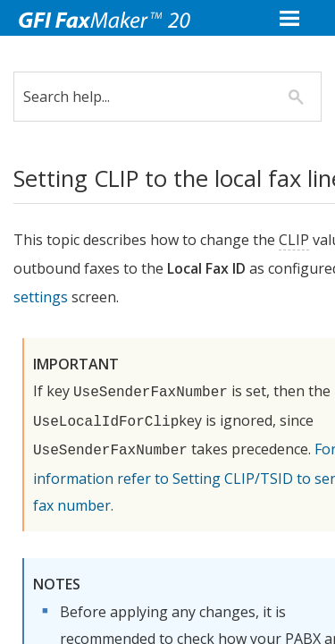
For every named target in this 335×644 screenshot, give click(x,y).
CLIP (307, 240)
